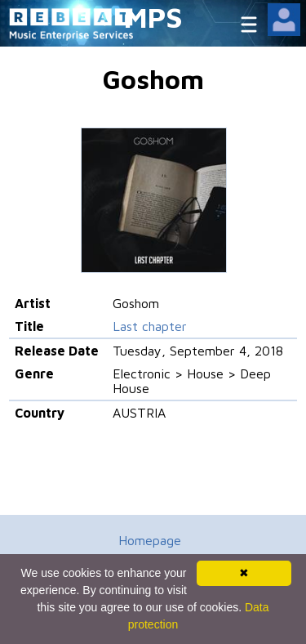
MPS (153, 17)
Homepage (150, 540)
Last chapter (150, 326)
